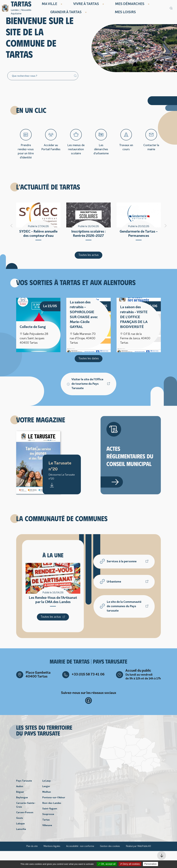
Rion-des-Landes (52, 820)
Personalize (151, 864)
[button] (162, 856)
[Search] (43, 92)
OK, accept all (107, 864)
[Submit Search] (75, 92)
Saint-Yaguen (50, 826)
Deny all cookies (130, 864)
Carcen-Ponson (25, 830)
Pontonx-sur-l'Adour (54, 815)
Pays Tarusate (24, 798)
